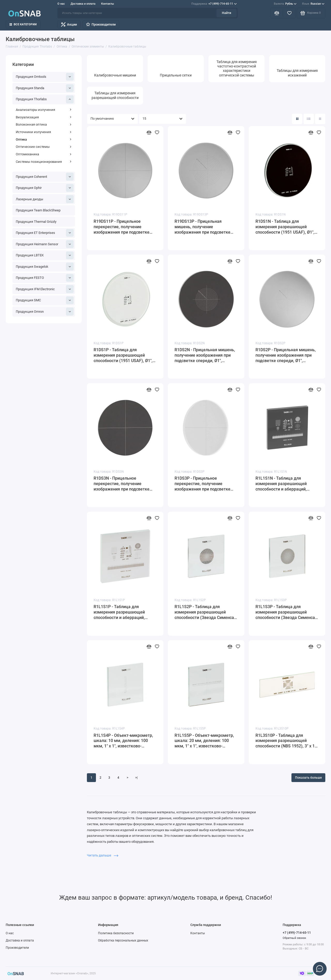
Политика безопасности (116, 933)
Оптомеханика (44, 154)
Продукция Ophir (45, 188)
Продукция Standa (45, 88)
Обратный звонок (294, 938)
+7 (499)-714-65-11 (214, 4)
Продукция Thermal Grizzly (36, 222)
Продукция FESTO (45, 278)
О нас (61, 4)
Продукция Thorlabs (45, 99)
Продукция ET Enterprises (45, 233)
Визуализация (44, 117)
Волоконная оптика (44, 124)
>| (136, 778)
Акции (69, 24)
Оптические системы (44, 147)
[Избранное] (289, 13)
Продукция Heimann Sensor (45, 244)
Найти (227, 13)
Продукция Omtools (45, 77)
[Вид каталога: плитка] (297, 119)
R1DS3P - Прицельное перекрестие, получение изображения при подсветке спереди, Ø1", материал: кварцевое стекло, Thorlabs (202, 484)
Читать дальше (103, 855)
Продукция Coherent (45, 177)
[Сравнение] (277, 13)
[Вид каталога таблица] (320, 119)
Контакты (108, 4)
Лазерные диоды (45, 199)
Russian (313, 4)
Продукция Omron (45, 311)
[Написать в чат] (320, 969)
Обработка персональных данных (123, 940)
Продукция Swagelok (45, 266)
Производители (101, 24)
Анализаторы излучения (44, 110)
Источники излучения (44, 132)
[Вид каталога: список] (309, 119)
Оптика (44, 139)
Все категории (23, 24)
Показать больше (308, 778)
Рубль (285, 4)
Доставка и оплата (83, 4)
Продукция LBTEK (45, 255)
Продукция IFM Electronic (45, 289)
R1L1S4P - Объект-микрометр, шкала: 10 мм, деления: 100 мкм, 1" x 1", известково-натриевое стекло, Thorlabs (123, 741)
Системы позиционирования (44, 162)
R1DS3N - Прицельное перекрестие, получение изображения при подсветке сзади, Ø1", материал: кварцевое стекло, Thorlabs (122, 484)
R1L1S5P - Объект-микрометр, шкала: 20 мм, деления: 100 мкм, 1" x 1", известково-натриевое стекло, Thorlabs (204, 741)
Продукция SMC (45, 300)
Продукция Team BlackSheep (38, 210)
